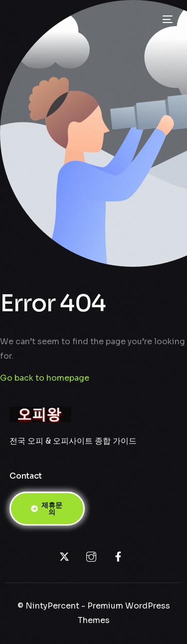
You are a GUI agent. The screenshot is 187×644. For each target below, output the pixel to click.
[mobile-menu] (167, 19)
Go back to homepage (45, 378)
